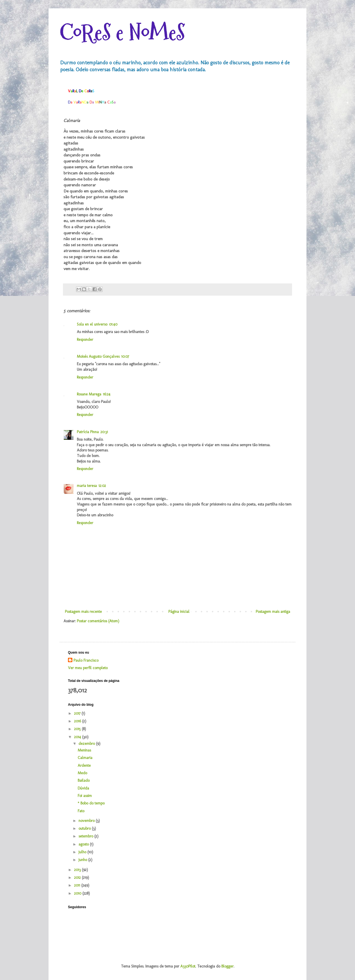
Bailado (84, 780)
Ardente (84, 766)
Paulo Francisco (86, 660)
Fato (81, 811)
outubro (85, 828)
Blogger (227, 966)
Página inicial (179, 612)
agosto (84, 844)
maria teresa (87, 486)
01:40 (113, 324)
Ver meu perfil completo (88, 668)
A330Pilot (188, 966)
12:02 (102, 486)
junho (83, 860)
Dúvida (83, 788)
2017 (78, 713)
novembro (87, 821)
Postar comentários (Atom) (98, 621)
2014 (78, 737)
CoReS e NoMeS (122, 33)
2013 (78, 870)
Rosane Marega (89, 394)
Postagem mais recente (83, 612)
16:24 (107, 394)
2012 (78, 878)
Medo (82, 773)
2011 (78, 885)
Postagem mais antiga (273, 612)
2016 (78, 721)
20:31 (104, 432)
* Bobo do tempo (91, 803)
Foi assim (85, 796)
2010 (78, 893)
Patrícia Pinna (88, 432)
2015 (78, 729)
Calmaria (85, 758)
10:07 (125, 356)
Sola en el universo (92, 324)
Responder (85, 340)
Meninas (84, 750)
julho (83, 852)
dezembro (87, 744)
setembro (86, 836)
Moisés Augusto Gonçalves (98, 356)
